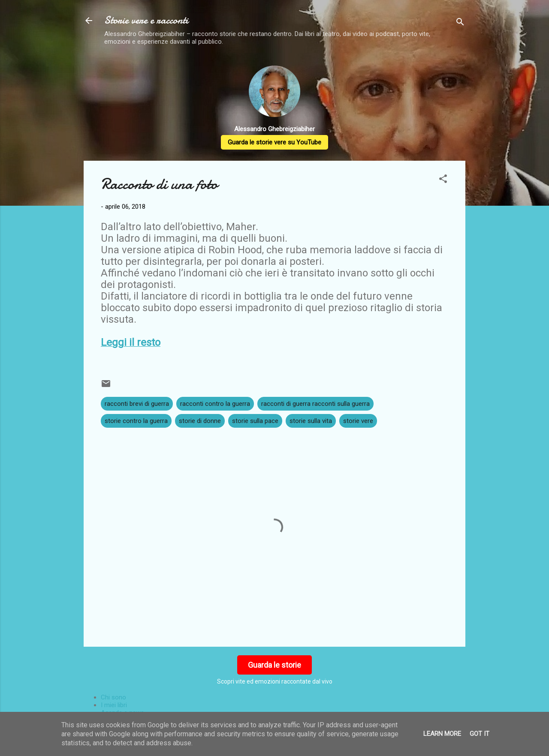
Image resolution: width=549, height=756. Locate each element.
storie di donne (200, 421)
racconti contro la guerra (215, 404)
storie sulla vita (311, 421)
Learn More (442, 734)
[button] (443, 180)
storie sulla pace (255, 421)
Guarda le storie (274, 665)
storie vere (358, 421)
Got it (480, 734)
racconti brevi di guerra (137, 404)
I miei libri (114, 705)
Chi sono (113, 697)
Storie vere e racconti (146, 20)
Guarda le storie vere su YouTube (274, 142)
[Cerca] (460, 23)
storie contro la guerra (136, 421)
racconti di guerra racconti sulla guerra (315, 404)
